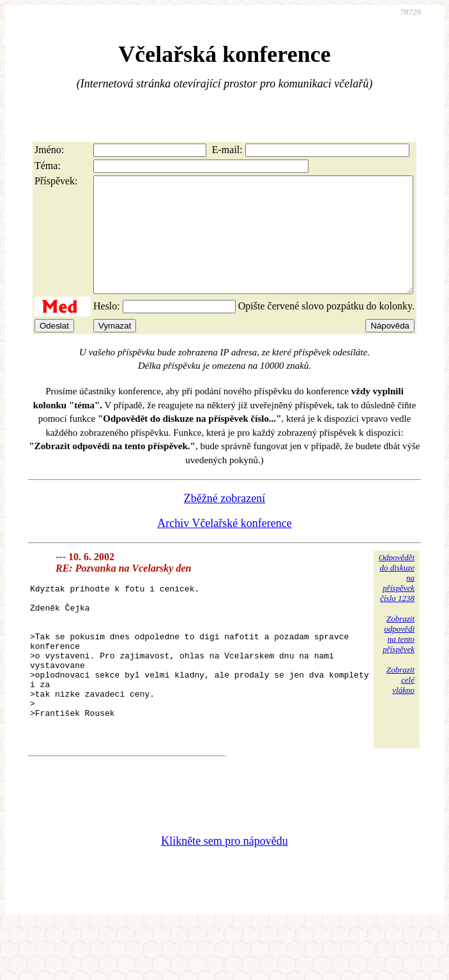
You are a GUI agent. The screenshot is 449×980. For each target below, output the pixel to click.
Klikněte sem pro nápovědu (224, 895)
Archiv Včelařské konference (225, 546)
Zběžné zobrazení (225, 521)
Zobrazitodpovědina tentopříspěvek (399, 657)
